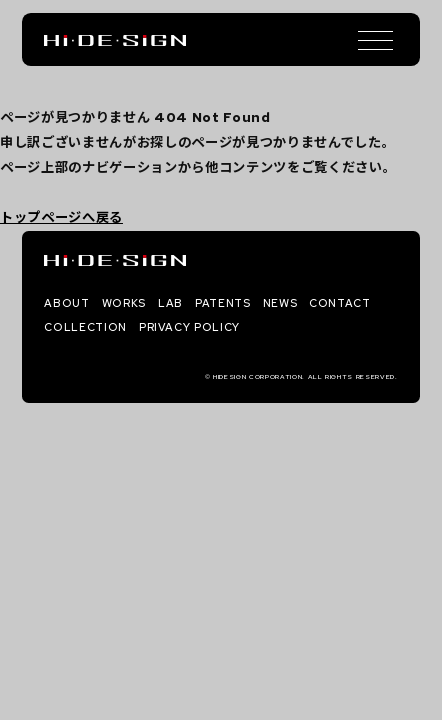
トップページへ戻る (61, 217)
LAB (170, 303)
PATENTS (223, 303)
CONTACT (340, 303)
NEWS (280, 303)
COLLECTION (85, 327)
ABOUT (66, 303)
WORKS (124, 303)
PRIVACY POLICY (189, 327)
